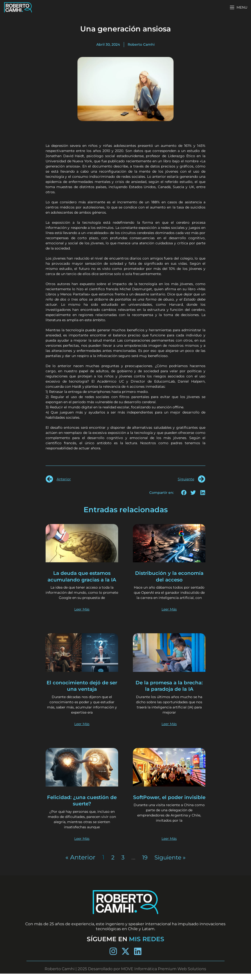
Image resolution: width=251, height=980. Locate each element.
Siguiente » (170, 864)
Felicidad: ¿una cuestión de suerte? (82, 807)
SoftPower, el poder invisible (169, 807)
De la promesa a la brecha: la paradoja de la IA (169, 692)
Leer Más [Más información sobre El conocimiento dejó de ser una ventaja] (82, 730)
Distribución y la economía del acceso (169, 576)
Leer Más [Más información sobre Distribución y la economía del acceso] (169, 616)
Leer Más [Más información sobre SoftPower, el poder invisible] (169, 845)
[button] (184, 493)
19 (144, 864)
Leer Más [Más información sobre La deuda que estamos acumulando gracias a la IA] (82, 616)
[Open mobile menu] (238, 7)
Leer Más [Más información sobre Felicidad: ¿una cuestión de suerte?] (82, 845)
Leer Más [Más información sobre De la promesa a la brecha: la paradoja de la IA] (169, 730)
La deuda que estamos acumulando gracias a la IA (82, 580)
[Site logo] (18, 7)
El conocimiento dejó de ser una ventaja (82, 692)
